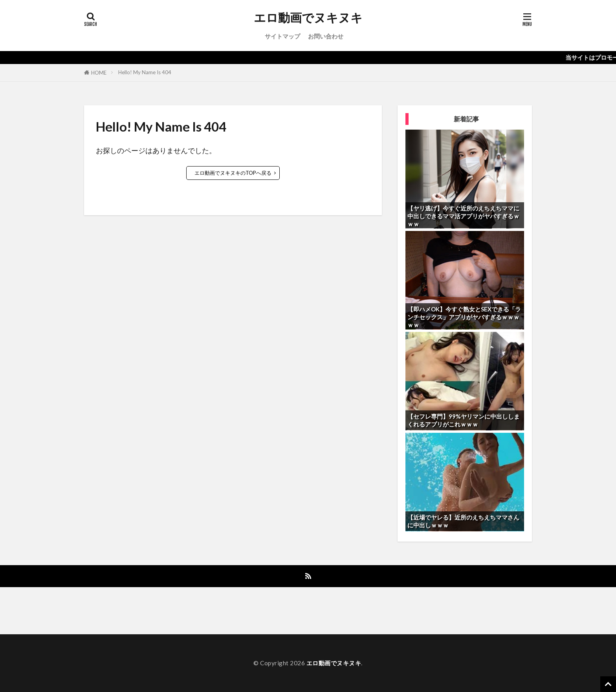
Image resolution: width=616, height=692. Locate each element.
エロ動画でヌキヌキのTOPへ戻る (233, 173)
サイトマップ (282, 36)
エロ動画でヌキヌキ (308, 18)
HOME (99, 73)
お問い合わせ (326, 36)
